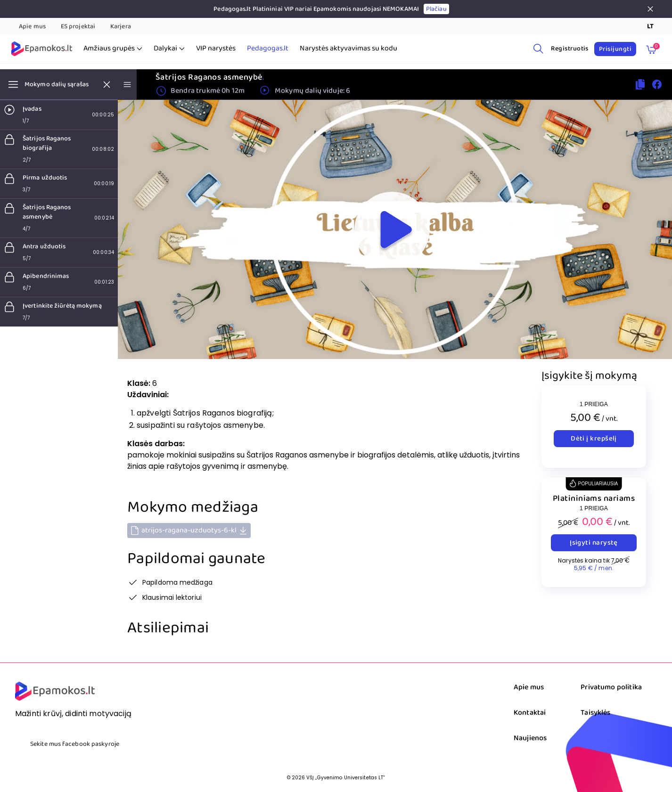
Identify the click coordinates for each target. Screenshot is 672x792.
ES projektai (78, 26)
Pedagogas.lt (268, 49)
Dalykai (169, 49)
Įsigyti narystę (594, 543)
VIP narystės (216, 49)
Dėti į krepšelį (594, 439)
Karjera (121, 26)
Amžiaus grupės (113, 49)
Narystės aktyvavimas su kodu (348, 49)
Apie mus (32, 26)
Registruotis (570, 49)
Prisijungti (615, 49)
